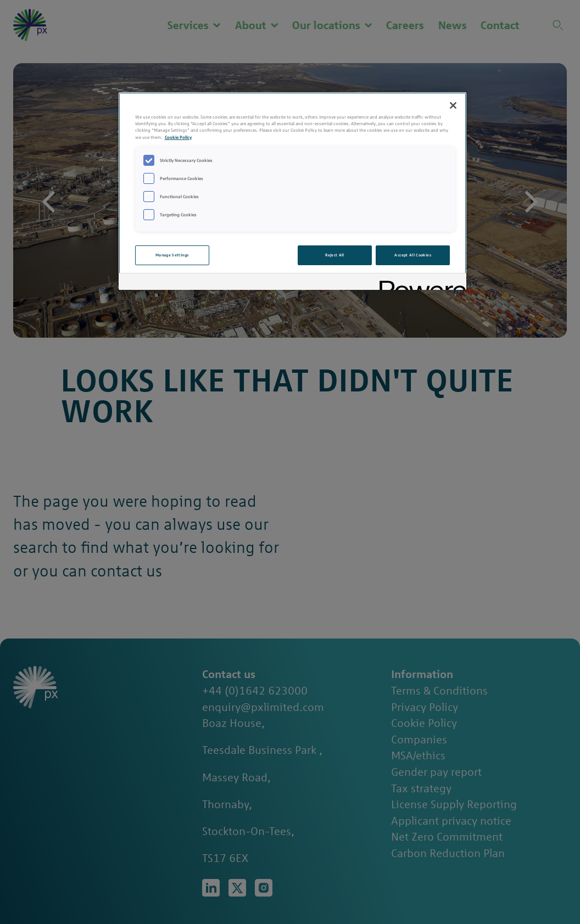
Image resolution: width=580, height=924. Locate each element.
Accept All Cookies (412, 255)
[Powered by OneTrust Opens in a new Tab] (419, 283)
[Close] (453, 105)
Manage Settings (172, 255)
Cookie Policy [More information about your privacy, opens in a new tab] (178, 137)
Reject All (335, 255)
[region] (293, 191)
